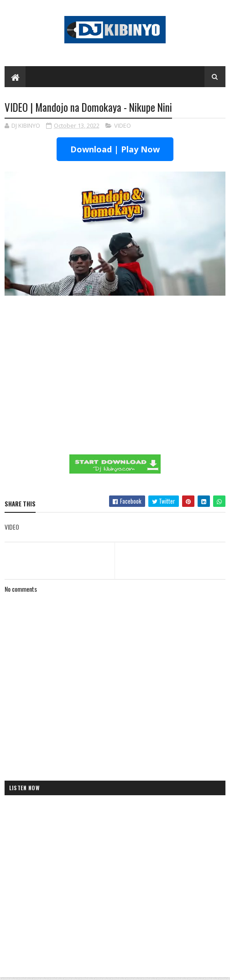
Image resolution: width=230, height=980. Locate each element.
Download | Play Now (115, 149)
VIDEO (123, 125)
